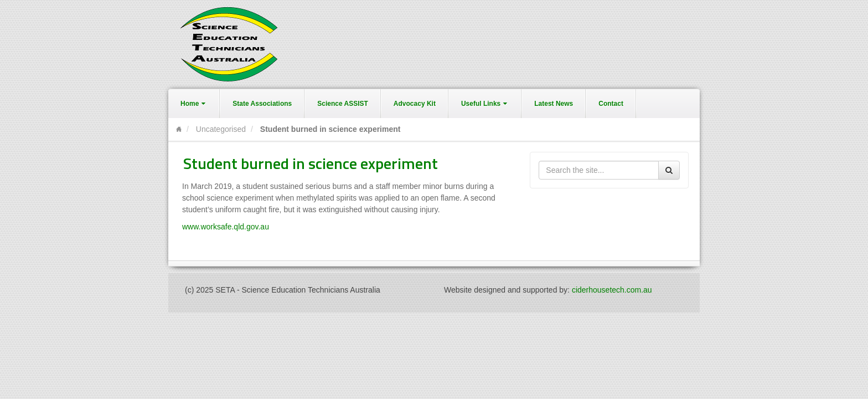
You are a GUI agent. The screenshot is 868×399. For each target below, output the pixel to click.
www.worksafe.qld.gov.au (226, 227)
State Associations (262, 104)
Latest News (554, 104)
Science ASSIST (343, 104)
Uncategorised (221, 129)
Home (194, 104)
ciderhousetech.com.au (612, 290)
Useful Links (485, 104)
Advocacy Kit (415, 104)
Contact (611, 104)
